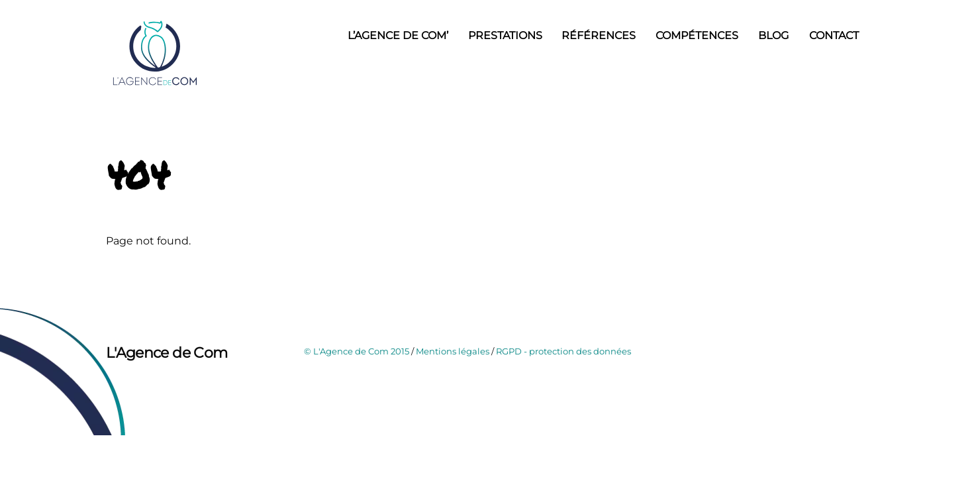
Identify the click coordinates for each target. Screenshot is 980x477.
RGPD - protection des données (563, 351)
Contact (834, 35)
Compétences (697, 35)
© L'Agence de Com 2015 (357, 351)
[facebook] (119, 385)
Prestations (505, 35)
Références (599, 35)
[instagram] (151, 385)
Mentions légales (453, 351)
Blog (773, 35)
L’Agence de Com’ (398, 35)
